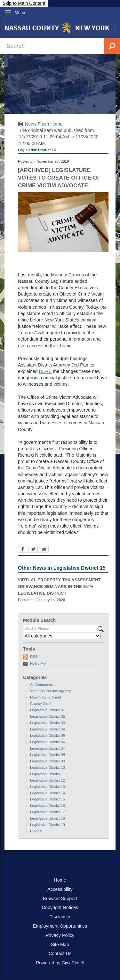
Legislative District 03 (48, 723)
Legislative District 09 (48, 761)
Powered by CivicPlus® (60, 963)
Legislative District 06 (48, 742)
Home (60, 880)
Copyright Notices (60, 907)
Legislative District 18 (48, 818)
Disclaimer (60, 917)
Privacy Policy (60, 935)
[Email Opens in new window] (44, 550)
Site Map (60, 945)
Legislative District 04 (48, 729)
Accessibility (60, 889)
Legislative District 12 (48, 780)
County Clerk (41, 704)
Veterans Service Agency (51, 691)
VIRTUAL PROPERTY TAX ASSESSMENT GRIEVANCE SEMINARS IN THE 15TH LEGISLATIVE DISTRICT (59, 586)
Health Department (46, 697)
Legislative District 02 (48, 716)
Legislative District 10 (48, 768)
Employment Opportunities (60, 926)
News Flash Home (44, 124)
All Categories (42, 684)
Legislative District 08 (48, 755)
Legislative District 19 (48, 825)
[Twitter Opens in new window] (33, 550)
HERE (45, 371)
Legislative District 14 (48, 793)
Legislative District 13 (48, 787)
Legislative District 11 (48, 774)
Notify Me (38, 663)
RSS (34, 657)
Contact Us (60, 953)
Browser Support (60, 899)
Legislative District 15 (48, 799)
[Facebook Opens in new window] (23, 550)
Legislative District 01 (48, 710)
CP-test (36, 831)
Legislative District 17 (48, 812)
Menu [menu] (20, 13)
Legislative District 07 (48, 748)
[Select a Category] (62, 636)
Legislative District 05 (48, 736)
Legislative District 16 (48, 806)
